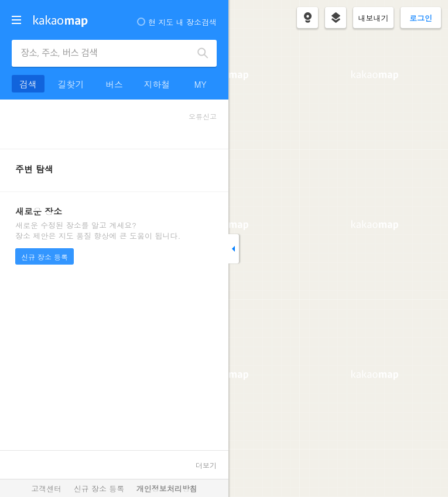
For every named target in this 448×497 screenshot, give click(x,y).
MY (200, 84)
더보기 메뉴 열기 (16, 20)
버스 (114, 84)
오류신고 (203, 116)
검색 (203, 53)
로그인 (421, 18)
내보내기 (374, 18)
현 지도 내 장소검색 (177, 22)
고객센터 (46, 489)
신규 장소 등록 (45, 257)
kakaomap (61, 21)
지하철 (157, 84)
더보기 (206, 465)
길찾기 (71, 84)
